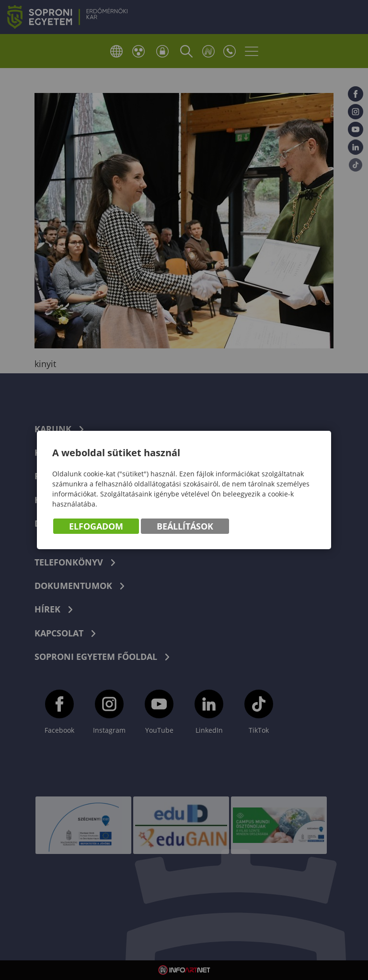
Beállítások (185, 526)
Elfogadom (96, 526)
